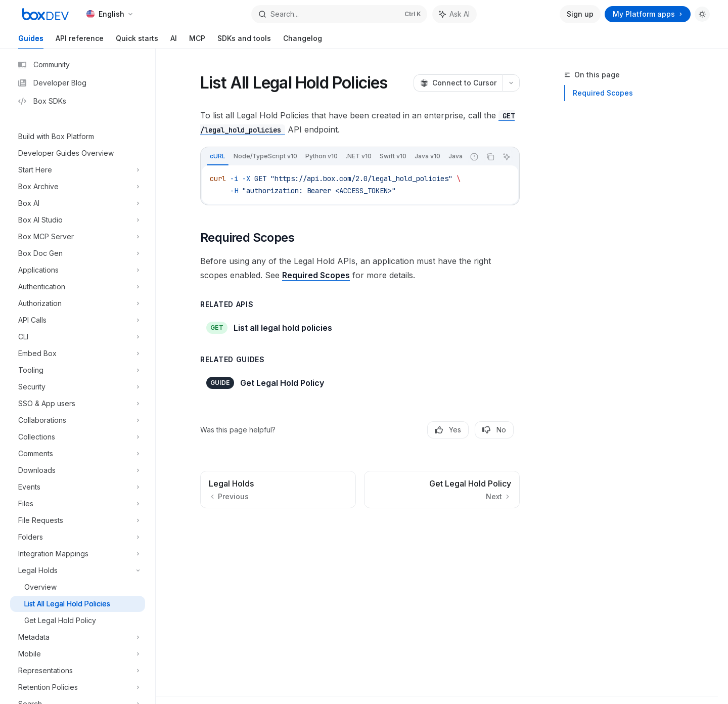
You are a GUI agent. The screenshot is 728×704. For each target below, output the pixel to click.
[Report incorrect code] (474, 157)
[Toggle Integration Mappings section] (78, 554)
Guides (31, 41)
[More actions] (511, 83)
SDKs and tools (244, 41)
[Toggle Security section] (78, 387)
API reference (80, 41)
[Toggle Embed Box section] (78, 354)
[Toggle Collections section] (78, 437)
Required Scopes (603, 93)
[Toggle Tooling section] (78, 370)
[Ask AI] (507, 157)
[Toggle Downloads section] (78, 470)
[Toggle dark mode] (702, 14)
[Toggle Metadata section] (78, 637)
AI (174, 41)
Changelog (303, 41)
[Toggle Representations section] (78, 671)
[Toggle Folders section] (78, 537)
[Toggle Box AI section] (78, 203)
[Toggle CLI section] (78, 337)
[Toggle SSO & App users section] (78, 404)
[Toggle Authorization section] (78, 303)
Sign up (580, 14)
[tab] (218, 156)
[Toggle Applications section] (78, 270)
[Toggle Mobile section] (78, 654)
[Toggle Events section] (78, 487)
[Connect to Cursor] (458, 83)
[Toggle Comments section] (78, 454)
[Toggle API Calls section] (78, 320)
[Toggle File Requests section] (78, 520)
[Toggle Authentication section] (78, 287)
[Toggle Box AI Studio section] (78, 220)
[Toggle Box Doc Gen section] (78, 253)
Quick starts (137, 41)
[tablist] (333, 157)
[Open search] (339, 14)
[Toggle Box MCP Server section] (78, 237)
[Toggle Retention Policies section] (78, 687)
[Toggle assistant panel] (454, 14)
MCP (197, 41)
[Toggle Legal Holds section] (78, 570)
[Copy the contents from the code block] (490, 157)
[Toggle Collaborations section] (78, 420)
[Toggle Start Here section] (78, 170)
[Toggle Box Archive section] (78, 187)
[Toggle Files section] (78, 504)
